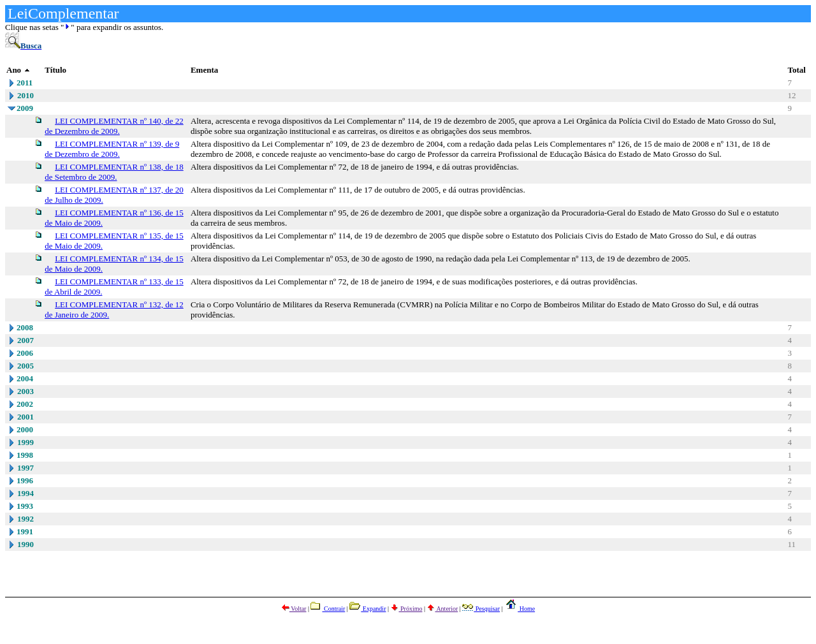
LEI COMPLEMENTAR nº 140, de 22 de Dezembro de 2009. (114, 126)
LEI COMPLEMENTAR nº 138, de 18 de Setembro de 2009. (114, 172)
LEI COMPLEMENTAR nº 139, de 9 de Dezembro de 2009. (112, 149)
